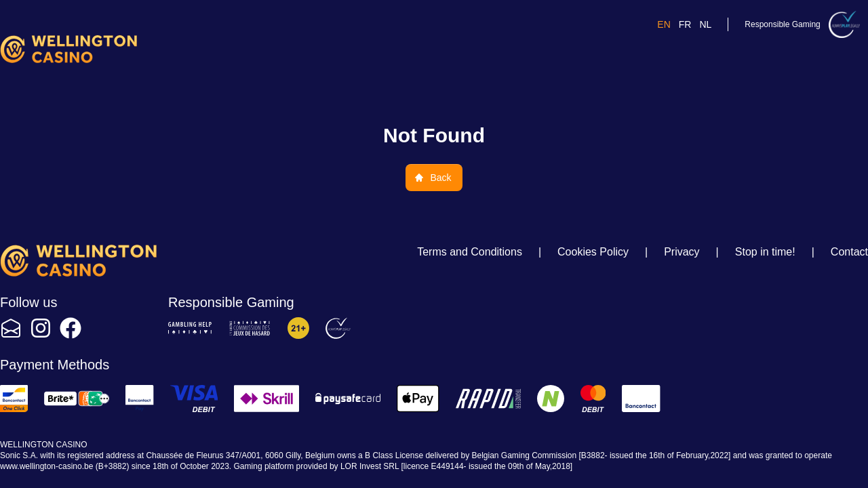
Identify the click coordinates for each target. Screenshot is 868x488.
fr (685, 24)
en (664, 24)
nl (705, 24)
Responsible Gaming (782, 24)
